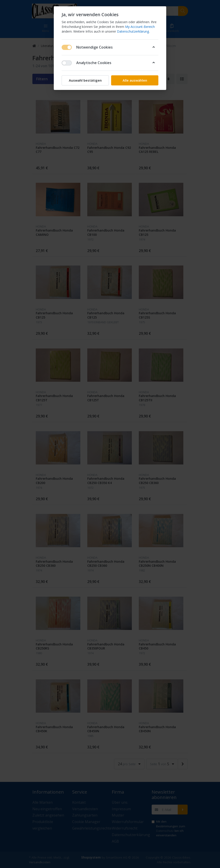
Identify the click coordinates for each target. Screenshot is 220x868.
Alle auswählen (135, 80)
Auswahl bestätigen (85, 80)
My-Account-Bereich (140, 27)
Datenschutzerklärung (133, 31)
